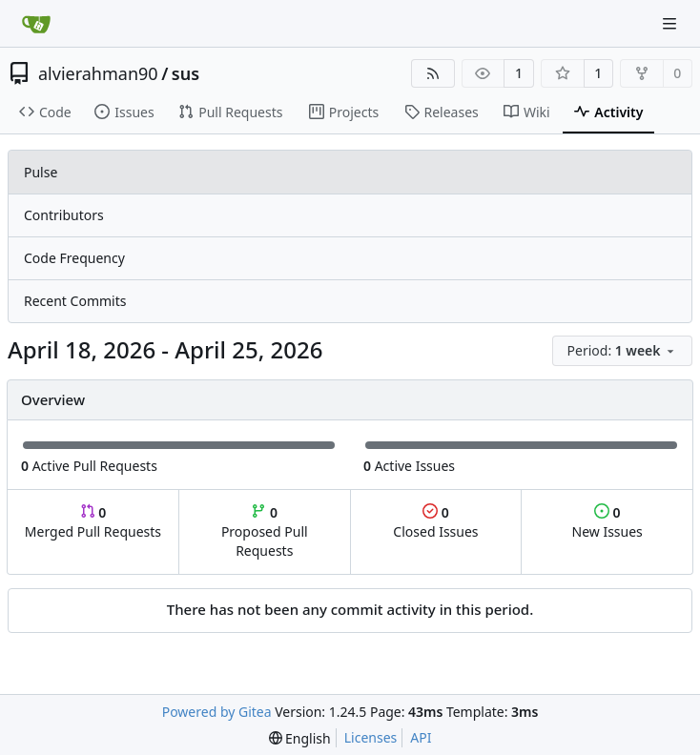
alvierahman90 (98, 73)
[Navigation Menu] (671, 23)
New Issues (607, 522)
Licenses (371, 737)
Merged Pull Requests (93, 522)
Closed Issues (435, 522)
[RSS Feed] (433, 73)
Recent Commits (75, 301)
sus (185, 73)
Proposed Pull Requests (265, 531)
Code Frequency (74, 258)
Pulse (41, 172)
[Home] (36, 24)
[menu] (622, 351)
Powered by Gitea (217, 712)
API (421, 737)
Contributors (64, 215)
